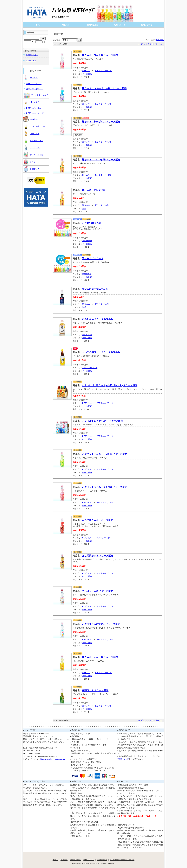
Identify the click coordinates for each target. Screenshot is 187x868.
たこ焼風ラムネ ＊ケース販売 (98, 556)
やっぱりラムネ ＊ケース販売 (98, 591)
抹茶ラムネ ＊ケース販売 (95, 690)
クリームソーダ (33, 140)
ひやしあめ (87, 335)
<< (139, 44)
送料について (120, 25)
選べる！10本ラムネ (93, 258)
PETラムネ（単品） (35, 108)
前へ (143, 44)
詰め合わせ (87, 241)
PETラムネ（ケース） (106, 403)
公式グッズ (31, 169)
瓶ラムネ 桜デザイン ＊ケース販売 (101, 122)
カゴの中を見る (32, 55)
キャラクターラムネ (36, 95)
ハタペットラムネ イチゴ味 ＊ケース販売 (105, 487)
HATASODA (32, 148)
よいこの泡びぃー (90, 368)
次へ (157, 44)
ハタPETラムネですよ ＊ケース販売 (101, 624)
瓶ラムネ (86, 71)
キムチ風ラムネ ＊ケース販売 (98, 520)
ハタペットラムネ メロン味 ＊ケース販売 (105, 454)
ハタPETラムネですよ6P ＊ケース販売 (102, 421)
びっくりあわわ (33, 155)
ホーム (38, 25)
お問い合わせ (147, 25)
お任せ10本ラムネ (92, 223)
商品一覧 (66, 25)
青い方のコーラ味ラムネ (95, 289)
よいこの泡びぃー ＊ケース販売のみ (101, 352)
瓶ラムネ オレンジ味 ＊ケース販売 (101, 160)
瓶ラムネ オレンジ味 (94, 190)
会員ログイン (31, 60)
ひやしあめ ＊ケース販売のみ (98, 319)
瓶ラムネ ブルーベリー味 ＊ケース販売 (104, 88)
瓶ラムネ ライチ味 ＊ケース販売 (100, 55)
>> (161, 44)
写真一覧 (160, 40)
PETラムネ (87, 403)
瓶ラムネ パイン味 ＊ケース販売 (100, 657)
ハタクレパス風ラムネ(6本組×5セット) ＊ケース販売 (110, 385)
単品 (84, 209)
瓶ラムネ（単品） (102, 205)
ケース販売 (87, 74)
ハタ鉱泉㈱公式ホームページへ (122, 860)
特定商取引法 (93, 25)
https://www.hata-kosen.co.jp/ (53, 759)
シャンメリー (32, 162)
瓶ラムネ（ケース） (103, 71)
